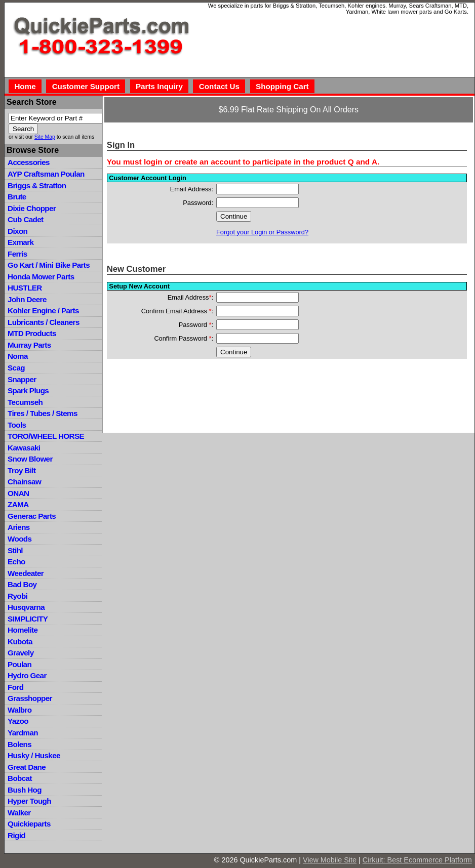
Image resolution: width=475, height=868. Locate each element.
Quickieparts (29, 824)
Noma (18, 356)
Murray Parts (29, 345)
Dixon (17, 231)
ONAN (18, 493)
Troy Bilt (22, 470)
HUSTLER (25, 288)
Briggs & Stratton (37, 185)
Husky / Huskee (34, 755)
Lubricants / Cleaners (44, 322)
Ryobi (17, 596)
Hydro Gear (27, 675)
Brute (17, 197)
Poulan (19, 664)
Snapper (22, 379)
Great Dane (27, 767)
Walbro (19, 710)
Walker (19, 813)
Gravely (21, 653)
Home (25, 86)
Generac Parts (32, 516)
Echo (16, 562)
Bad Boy (22, 584)
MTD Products (32, 333)
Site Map (45, 137)
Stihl (15, 550)
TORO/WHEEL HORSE (46, 436)
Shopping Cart (282, 86)
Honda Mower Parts (41, 277)
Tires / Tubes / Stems (43, 413)
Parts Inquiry (159, 86)
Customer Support (86, 86)
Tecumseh (25, 402)
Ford (15, 687)
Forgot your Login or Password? (262, 232)
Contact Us (219, 86)
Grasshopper (30, 698)
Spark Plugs (28, 390)
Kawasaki (24, 448)
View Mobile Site (330, 860)
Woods (19, 539)
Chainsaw (24, 482)
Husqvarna (26, 607)
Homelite (23, 630)
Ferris (17, 254)
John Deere (27, 299)
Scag (16, 368)
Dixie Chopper (32, 208)
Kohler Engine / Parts (43, 311)
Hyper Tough (29, 801)
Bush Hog (25, 790)
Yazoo (18, 721)
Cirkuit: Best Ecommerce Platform (417, 860)
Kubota (20, 642)
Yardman (23, 733)
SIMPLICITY (28, 619)
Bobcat (20, 778)
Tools (17, 425)
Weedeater (26, 573)
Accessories (29, 162)
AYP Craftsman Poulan (46, 174)
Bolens (19, 744)
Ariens (19, 527)
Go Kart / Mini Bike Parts (49, 265)
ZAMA (18, 504)
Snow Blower (30, 459)
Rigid (16, 835)
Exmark (21, 242)
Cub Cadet (25, 219)
